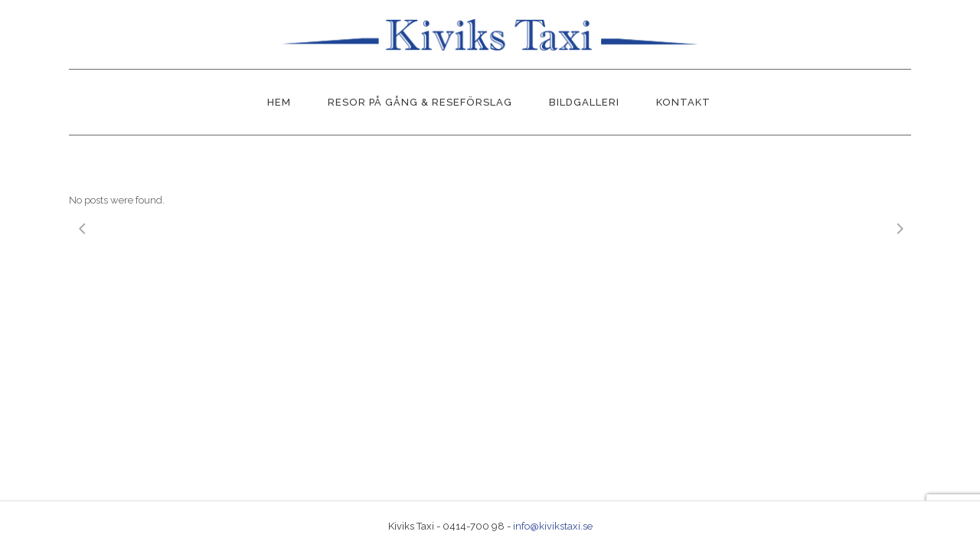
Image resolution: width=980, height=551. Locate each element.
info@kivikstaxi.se (553, 526)
